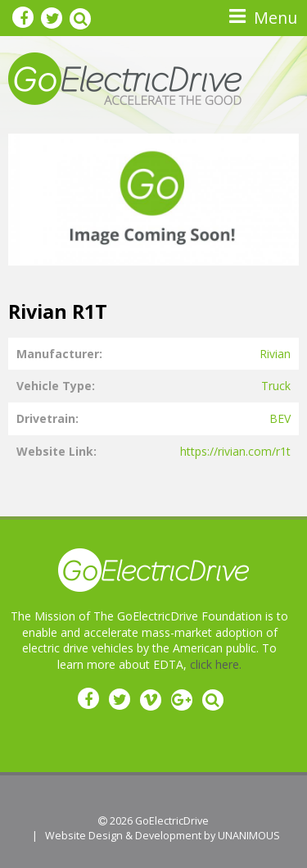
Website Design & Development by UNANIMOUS (163, 836)
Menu (275, 18)
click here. (216, 664)
